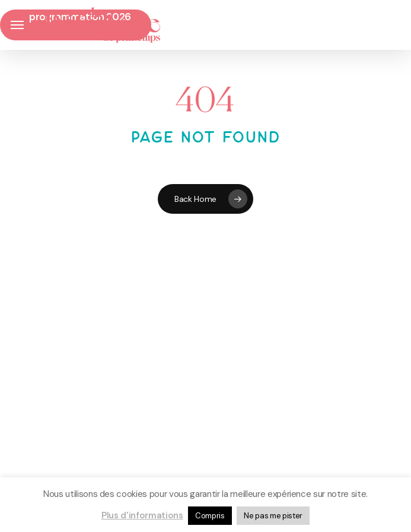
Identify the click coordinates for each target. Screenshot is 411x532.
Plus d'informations (142, 515)
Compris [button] (210, 516)
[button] (17, 25)
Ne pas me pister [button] (273, 516)
